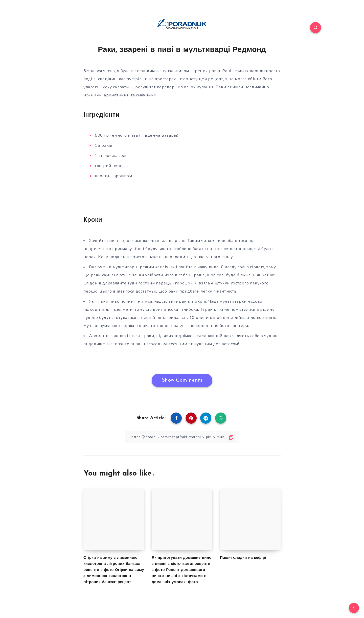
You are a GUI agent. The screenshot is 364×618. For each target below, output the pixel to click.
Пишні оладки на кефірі (243, 558)
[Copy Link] (182, 437)
